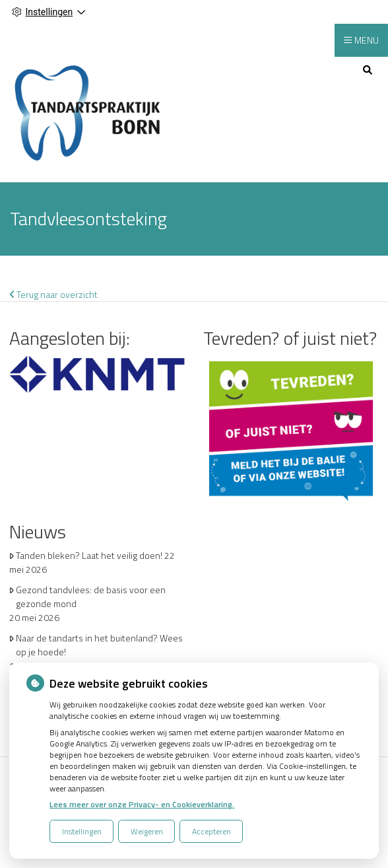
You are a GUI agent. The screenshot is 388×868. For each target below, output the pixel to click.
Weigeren (147, 831)
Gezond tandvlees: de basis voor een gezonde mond (91, 597)
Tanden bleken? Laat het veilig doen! (89, 555)
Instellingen (82, 831)
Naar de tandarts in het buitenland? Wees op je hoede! (99, 645)
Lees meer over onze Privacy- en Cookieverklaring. (142, 804)
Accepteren (211, 831)
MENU (367, 40)
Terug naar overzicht (54, 294)
